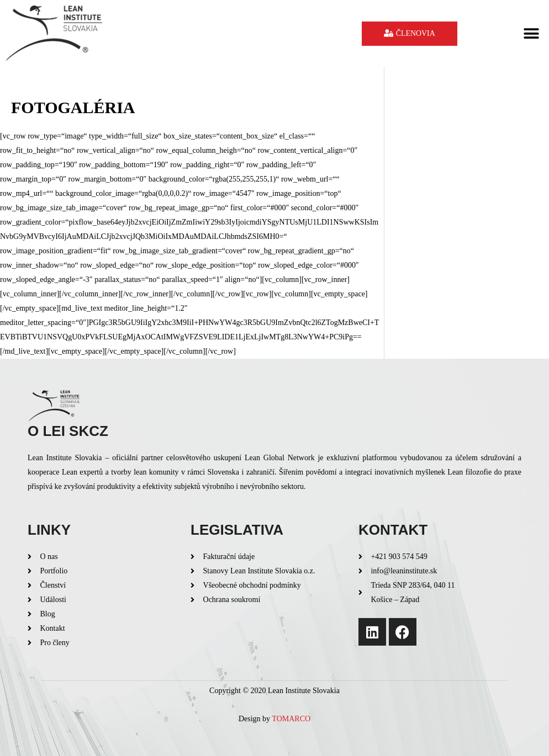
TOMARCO (291, 719)
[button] (531, 33)
